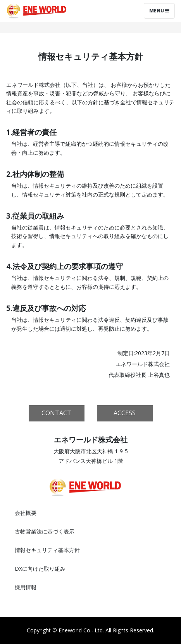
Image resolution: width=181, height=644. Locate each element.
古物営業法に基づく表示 (45, 531)
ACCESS (125, 413)
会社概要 (26, 513)
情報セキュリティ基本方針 (47, 550)
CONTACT (56, 413)
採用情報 (26, 587)
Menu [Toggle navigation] (159, 11)
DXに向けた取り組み (40, 569)
